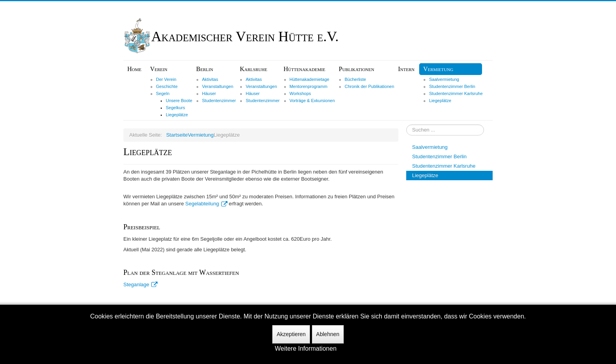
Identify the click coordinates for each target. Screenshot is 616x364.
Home (134, 69)
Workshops (300, 93)
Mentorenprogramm (309, 86)
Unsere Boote (179, 101)
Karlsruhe (253, 69)
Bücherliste (355, 79)
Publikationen (356, 69)
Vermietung (438, 69)
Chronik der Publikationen (369, 86)
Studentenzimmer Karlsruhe (456, 93)
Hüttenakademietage (310, 79)
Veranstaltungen (218, 86)
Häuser (209, 93)
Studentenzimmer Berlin (452, 86)
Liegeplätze (177, 115)
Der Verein (166, 79)
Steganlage (140, 284)
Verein (159, 69)
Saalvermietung (444, 79)
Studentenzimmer (219, 101)
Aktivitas (210, 79)
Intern (406, 69)
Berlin (204, 69)
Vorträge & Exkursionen (312, 101)
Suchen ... (406, 125)
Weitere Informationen (305, 348)
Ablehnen (328, 334)
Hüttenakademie (304, 69)
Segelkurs (175, 108)
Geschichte (167, 86)
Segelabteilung (206, 204)
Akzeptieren (291, 334)
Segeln (163, 93)
